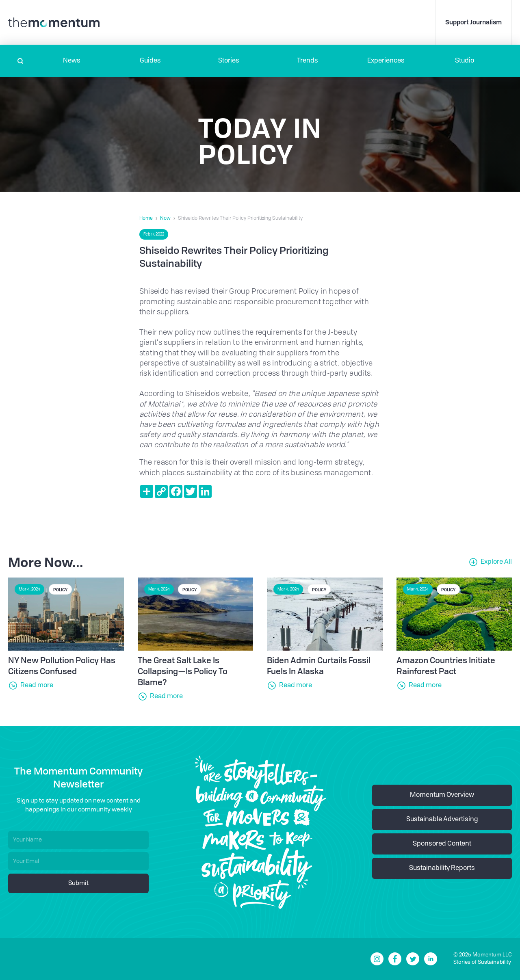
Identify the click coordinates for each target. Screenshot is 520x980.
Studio (465, 61)
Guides (150, 61)
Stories (229, 61)
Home (146, 218)
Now (165, 218)
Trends (308, 61)
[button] (72, 61)
